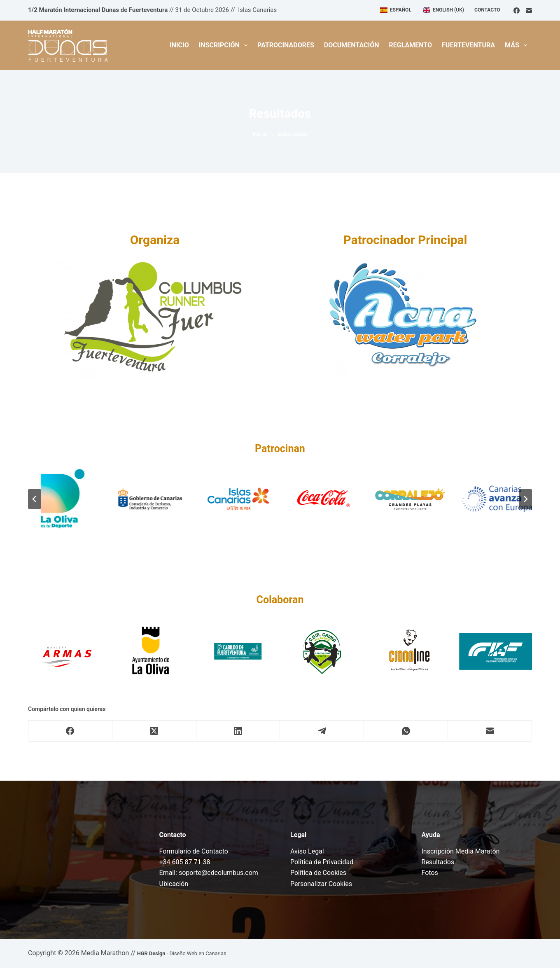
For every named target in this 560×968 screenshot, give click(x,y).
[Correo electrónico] (529, 10)
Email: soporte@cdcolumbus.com (209, 873)
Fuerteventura (468, 45)
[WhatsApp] (406, 731)
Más (518, 45)
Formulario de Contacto (194, 851)
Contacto (487, 10)
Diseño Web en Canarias (198, 953)
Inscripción (225, 45)
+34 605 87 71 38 (185, 862)
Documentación (352, 45)
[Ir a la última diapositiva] (35, 499)
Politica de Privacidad (322, 862)
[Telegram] (322, 731)
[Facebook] (517, 10)
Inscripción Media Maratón (461, 851)
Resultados (438, 862)
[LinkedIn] (238, 731)
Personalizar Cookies (321, 884)
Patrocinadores (286, 45)
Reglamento (411, 45)
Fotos (430, 873)
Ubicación (174, 884)
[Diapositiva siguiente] (525, 499)
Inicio (179, 45)
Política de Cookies (318, 873)
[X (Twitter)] (154, 731)
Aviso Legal (307, 851)
